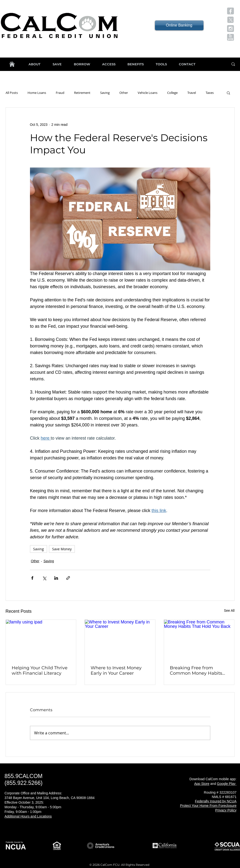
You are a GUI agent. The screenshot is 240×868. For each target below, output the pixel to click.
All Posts (12, 93)
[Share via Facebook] (32, 578)
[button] (230, 11)
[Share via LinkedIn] (56, 578)
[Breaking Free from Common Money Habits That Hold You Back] (199, 640)
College (172, 93)
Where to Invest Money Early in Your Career (116, 671)
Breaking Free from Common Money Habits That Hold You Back (196, 671)
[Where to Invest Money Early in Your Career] (120, 640)
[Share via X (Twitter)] (44, 578)
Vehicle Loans (148, 93)
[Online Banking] (179, 25)
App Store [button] (202, 784)
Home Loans (37, 93)
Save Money (62, 549)
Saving (105, 93)
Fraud (60, 93)
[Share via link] (68, 578)
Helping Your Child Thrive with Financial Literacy (40, 671)
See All (229, 611)
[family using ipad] (41, 640)
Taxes (210, 93)
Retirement (82, 93)
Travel (192, 93)
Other (124, 93)
